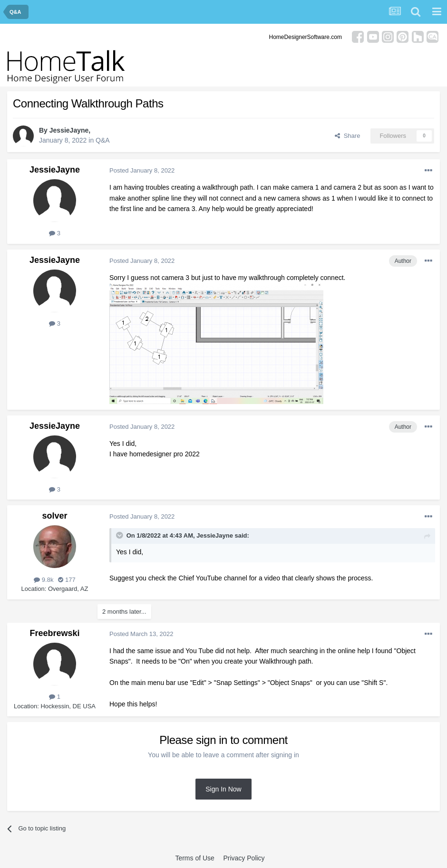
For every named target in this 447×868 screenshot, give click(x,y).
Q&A (103, 140)
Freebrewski (54, 633)
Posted (142, 170)
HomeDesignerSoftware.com (306, 37)
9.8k (44, 580)
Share (347, 136)
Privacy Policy (244, 858)
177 (67, 580)
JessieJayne (69, 130)
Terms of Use (194, 858)
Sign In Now (223, 789)
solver (54, 516)
